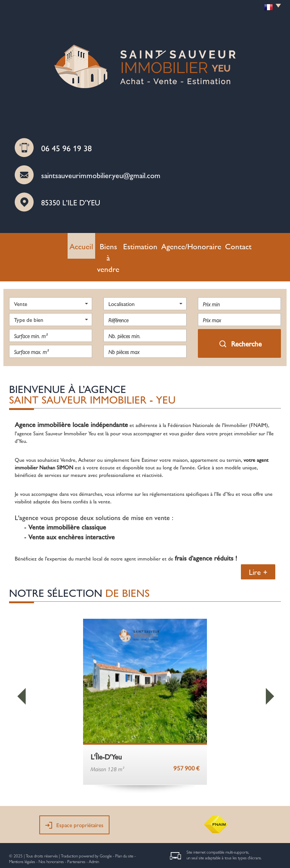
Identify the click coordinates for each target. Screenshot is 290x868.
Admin (94, 835)
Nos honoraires (51, 835)
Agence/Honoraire (181, 244)
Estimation (140, 244)
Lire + (258, 545)
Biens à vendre (103, 244)
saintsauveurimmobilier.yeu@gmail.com (101, 175)
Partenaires (76, 835)
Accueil (69, 244)
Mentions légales (22, 835)
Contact (220, 244)
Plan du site (124, 829)
